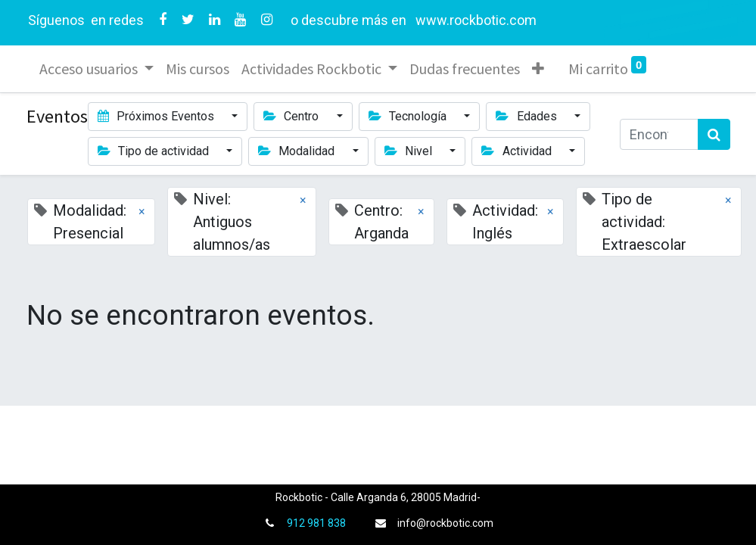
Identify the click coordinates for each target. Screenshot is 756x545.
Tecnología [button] (409, 116)
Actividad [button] (518, 151)
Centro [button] (292, 116)
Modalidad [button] (298, 151)
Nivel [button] (410, 151)
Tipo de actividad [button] (155, 151)
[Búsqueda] (714, 134)
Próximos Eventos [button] (157, 116)
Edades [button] (527, 116)
